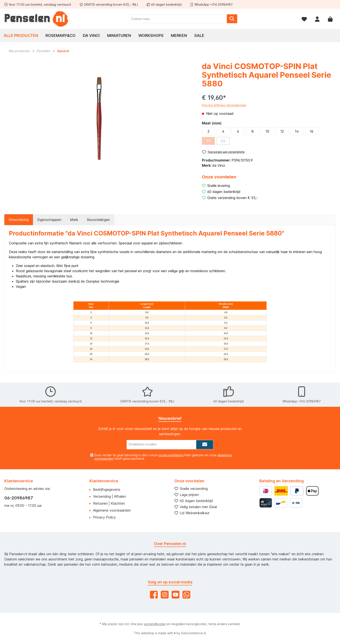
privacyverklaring (171, 455)
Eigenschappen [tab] (49, 220)
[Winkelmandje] (330, 19)
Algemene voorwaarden (112, 510)
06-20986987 (19, 498)
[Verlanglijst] (304, 19)
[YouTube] (176, 595)
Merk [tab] (74, 220)
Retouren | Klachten (109, 503)
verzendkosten (155, 624)
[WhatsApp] (186, 595)
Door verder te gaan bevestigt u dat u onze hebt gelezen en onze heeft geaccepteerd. (163, 457)
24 (223, 141)
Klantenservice (104, 481)
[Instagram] (165, 595)
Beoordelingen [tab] (98, 220)
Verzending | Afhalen (110, 496)
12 (282, 131)
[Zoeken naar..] (178, 19)
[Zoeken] (232, 19)
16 (312, 131)
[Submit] (205, 445)
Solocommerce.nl (194, 633)
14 (297, 131)
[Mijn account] (317, 19)
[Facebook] (154, 595)
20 (208, 141)
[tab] (19, 220)
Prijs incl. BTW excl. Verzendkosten (224, 105)
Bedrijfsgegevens (107, 489)
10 (267, 131)
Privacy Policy (104, 517)
